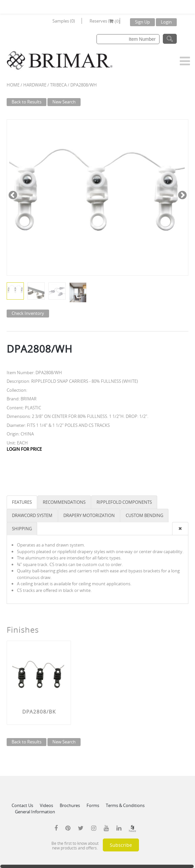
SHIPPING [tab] (22, 529)
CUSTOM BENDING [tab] (144, 515)
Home (13, 85)
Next (182, 194)
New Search (64, 102)
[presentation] (180, 529)
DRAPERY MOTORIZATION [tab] (89, 515)
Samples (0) (64, 21)
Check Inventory (28, 313)
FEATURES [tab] (22, 502)
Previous (13, 194)
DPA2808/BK (39, 712)
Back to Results (27, 102)
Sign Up (142, 22)
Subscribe (121, 845)
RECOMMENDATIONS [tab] (64, 502)
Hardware (35, 85)
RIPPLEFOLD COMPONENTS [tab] (124, 502)
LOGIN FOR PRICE (24, 449)
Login (166, 22)
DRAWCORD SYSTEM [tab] (32, 515)
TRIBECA (58, 85)
